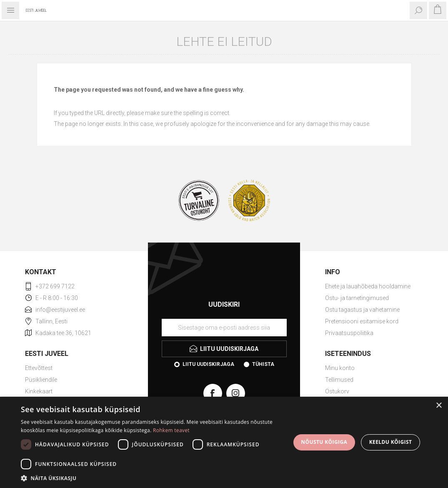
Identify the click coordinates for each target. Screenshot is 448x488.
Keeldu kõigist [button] (391, 442)
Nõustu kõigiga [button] (324, 442)
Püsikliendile (41, 380)
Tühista (263, 364)
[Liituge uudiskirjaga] (224, 328)
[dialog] (224, 442)
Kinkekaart (39, 391)
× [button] (439, 406)
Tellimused (339, 380)
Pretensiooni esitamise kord (362, 321)
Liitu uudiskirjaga (208, 364)
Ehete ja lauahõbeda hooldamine (368, 286)
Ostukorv (337, 391)
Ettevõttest (39, 368)
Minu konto (340, 368)
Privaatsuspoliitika (349, 333)
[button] (151, 478)
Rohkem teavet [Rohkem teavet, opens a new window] (171, 430)
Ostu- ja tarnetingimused (357, 298)
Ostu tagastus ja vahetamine (362, 310)
